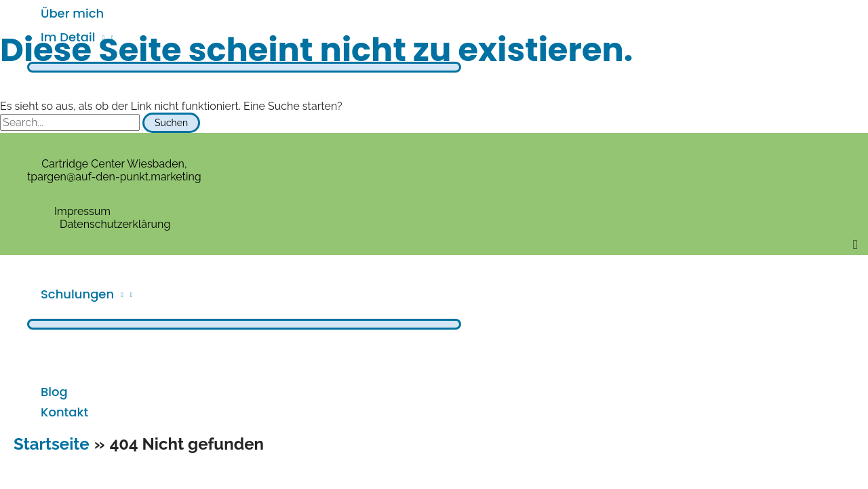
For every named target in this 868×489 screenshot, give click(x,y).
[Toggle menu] (244, 67)
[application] (100, 38)
